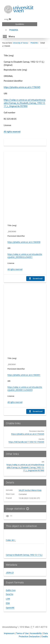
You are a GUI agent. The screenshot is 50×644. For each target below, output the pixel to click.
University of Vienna (20, 43)
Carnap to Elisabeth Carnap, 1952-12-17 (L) (24, 555)
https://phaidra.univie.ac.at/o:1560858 (24, 242)
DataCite (10, 594)
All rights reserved (12, 132)
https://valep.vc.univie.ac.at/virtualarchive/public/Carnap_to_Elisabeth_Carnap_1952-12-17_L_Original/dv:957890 (25, 103)
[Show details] (27, 509)
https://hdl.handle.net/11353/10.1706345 (26, 442)
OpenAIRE (10, 608)
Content (25, 186)
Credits (45, 637)
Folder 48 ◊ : (11, 540)
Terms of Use (22, 633)
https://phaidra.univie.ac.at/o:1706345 (22, 87)
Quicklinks (20, 24)
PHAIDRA (14, 30)
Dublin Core (11, 590)
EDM (8, 603)
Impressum (9, 633)
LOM (8, 599)
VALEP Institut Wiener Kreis (30, 490)
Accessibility (36, 633)
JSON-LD (10, 573)
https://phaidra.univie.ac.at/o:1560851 (24, 375)
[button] (9, 36)
